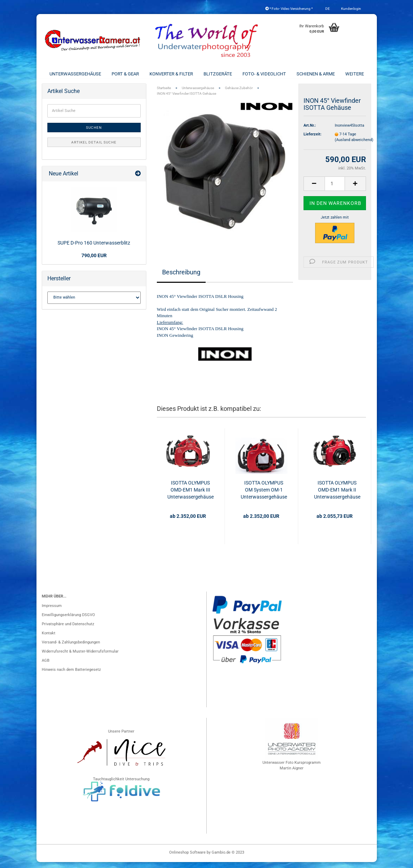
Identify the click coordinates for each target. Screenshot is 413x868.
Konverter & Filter (171, 74)
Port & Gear (125, 74)
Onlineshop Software (187, 858)
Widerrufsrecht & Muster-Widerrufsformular (80, 657)
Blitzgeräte (218, 74)
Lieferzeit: (312, 140)
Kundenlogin (351, 9)
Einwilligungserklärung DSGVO (68, 621)
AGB (46, 666)
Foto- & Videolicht (264, 74)
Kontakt (49, 639)
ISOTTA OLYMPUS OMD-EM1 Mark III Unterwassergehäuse (191, 496)
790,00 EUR (94, 261)
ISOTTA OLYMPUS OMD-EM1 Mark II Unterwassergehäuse (337, 496)
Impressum (52, 612)
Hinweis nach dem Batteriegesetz (71, 676)
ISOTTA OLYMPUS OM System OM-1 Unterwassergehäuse (264, 496)
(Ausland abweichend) (354, 146)
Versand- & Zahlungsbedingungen (71, 648)
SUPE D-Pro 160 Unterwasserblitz (94, 249)
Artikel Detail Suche (94, 148)
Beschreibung (181, 278)
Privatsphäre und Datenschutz (68, 630)
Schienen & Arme (316, 74)
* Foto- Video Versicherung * (289, 9)
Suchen (94, 133)
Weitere (355, 74)
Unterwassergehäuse (75, 74)
